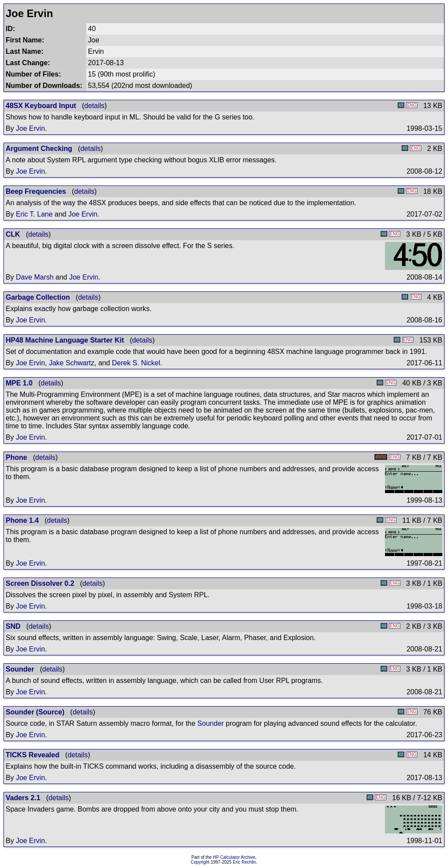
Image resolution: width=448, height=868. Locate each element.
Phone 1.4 (22, 520)
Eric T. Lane (34, 214)
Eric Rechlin (244, 862)
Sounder (20, 669)
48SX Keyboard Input (41, 106)
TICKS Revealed (33, 755)
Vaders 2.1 (23, 798)
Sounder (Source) (35, 712)
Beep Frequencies (36, 191)
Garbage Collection (38, 297)
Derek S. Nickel (136, 363)
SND (13, 626)
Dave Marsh (35, 277)
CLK (13, 234)
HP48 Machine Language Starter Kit (65, 340)
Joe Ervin (30, 128)
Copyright (200, 862)
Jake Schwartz (72, 363)
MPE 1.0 (19, 383)
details (94, 106)
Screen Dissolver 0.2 (40, 583)
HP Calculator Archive (234, 857)
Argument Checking (39, 149)
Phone (16, 457)
